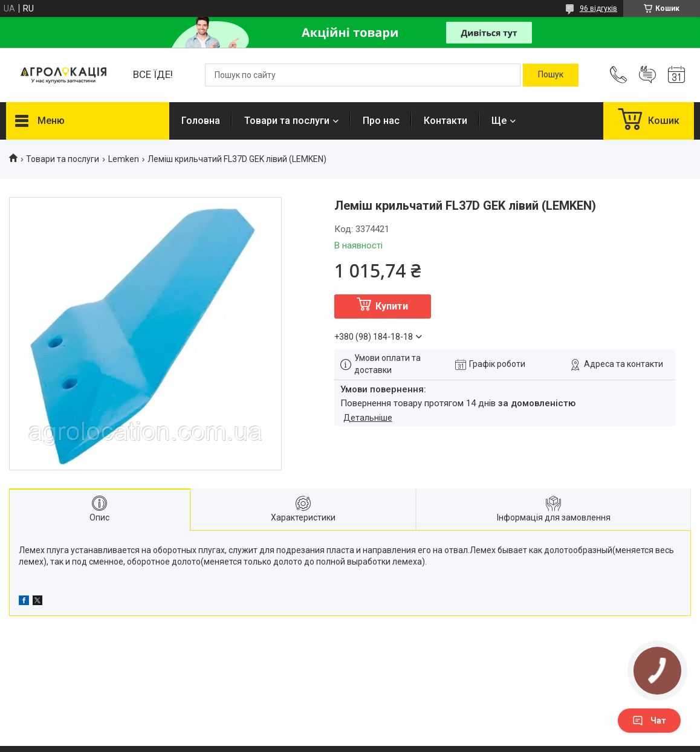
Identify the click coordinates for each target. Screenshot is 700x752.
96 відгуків (598, 8)
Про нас (381, 121)
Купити (392, 306)
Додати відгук (647, 75)
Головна (201, 121)
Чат (649, 721)
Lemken (124, 159)
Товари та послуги (287, 121)
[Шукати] (551, 75)
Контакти (446, 121)
